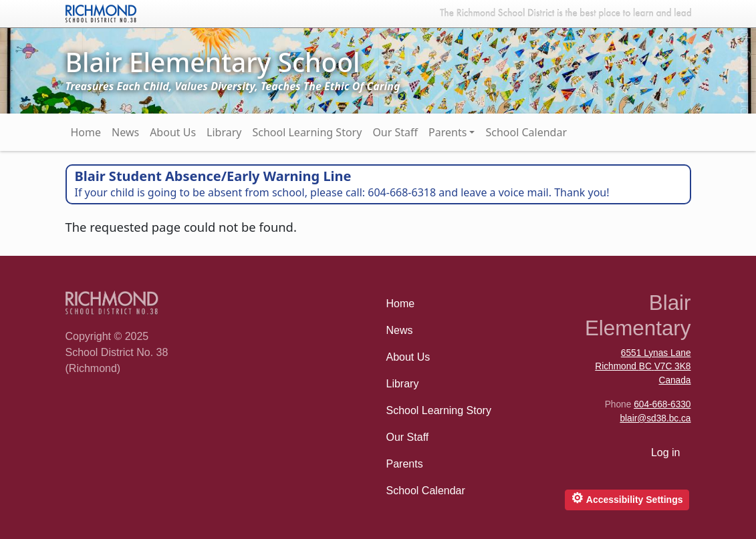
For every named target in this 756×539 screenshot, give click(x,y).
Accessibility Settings (627, 498)
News (125, 132)
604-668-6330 (662, 404)
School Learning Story (307, 132)
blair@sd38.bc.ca (655, 418)
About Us (173, 132)
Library (224, 132)
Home (86, 132)
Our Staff (395, 132)
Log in (666, 453)
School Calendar (526, 132)
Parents (448, 132)
